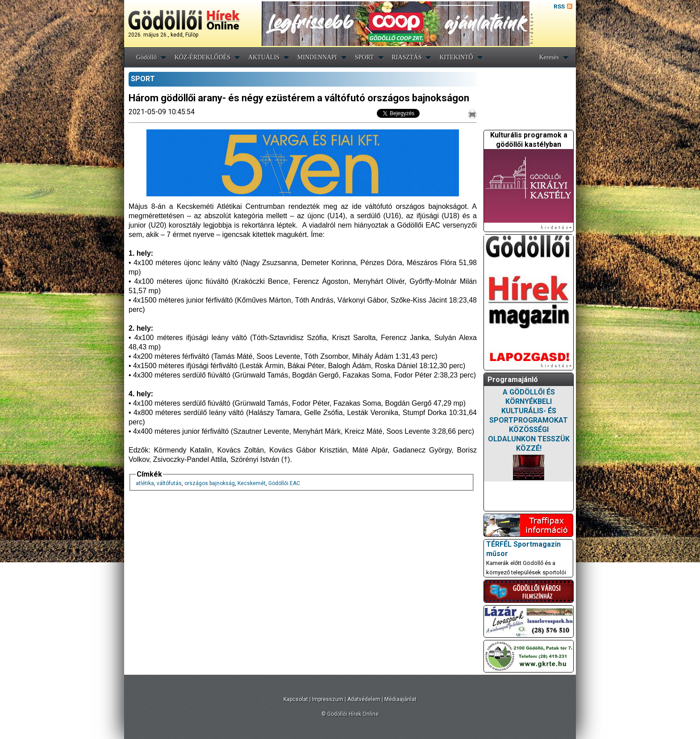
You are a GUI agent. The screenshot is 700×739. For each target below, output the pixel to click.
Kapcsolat (296, 699)
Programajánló (513, 380)
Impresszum (328, 699)
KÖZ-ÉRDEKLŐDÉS (202, 57)
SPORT (365, 57)
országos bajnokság (210, 483)
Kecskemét (252, 483)
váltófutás (169, 483)
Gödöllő (146, 57)
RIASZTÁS (407, 57)
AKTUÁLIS (264, 57)
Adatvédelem (364, 699)
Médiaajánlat (400, 699)
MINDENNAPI (317, 57)
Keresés (549, 57)
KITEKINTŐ (456, 57)
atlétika (145, 483)
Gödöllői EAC (284, 483)
